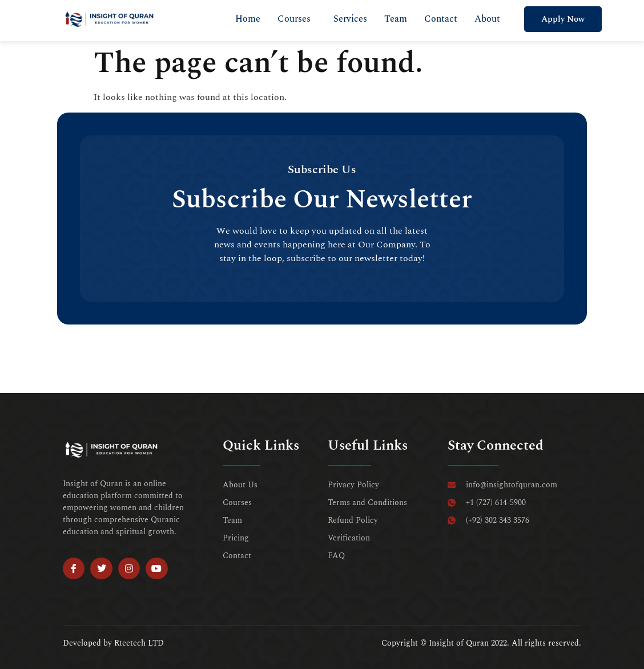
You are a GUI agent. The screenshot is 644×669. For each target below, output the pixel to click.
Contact (441, 19)
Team (396, 19)
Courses (294, 19)
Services (350, 19)
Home (248, 19)
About (487, 19)
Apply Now (563, 19)
